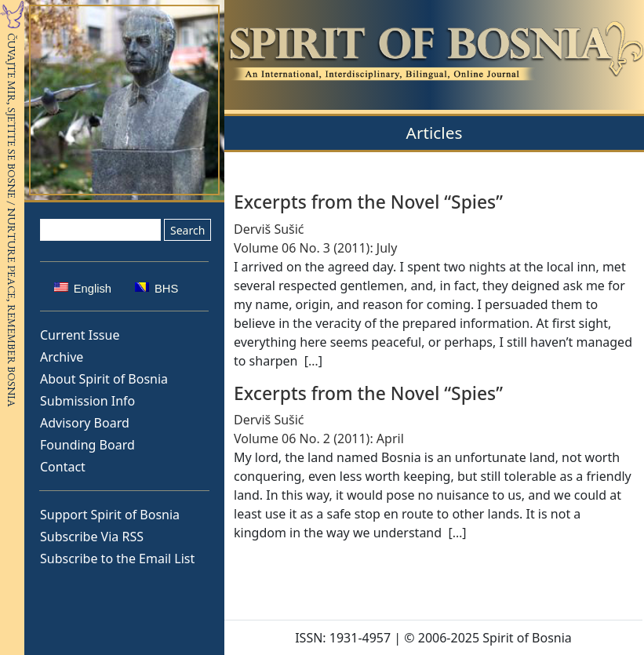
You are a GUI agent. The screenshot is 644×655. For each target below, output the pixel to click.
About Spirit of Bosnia (104, 379)
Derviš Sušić (269, 229)
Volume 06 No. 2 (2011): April (319, 438)
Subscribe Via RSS (92, 537)
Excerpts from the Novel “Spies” (368, 202)
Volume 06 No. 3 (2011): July (315, 248)
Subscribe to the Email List (117, 559)
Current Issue (80, 335)
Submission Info (87, 401)
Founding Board (87, 445)
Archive (62, 357)
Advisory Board (85, 423)
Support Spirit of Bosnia (110, 515)
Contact (63, 467)
